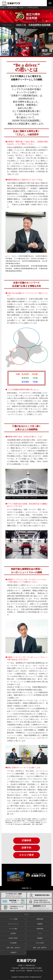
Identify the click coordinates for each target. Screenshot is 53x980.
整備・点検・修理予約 (40, 948)
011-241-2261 (38, 971)
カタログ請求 (27, 855)
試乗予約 (27, 848)
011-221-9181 (21, 971)
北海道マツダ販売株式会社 (9, 8)
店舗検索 (27, 840)
